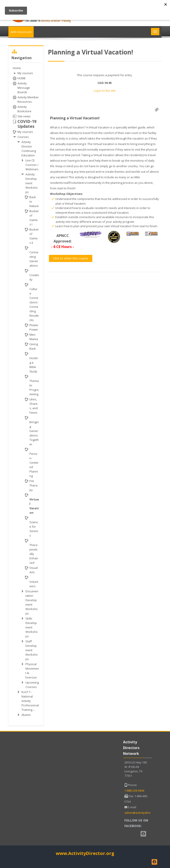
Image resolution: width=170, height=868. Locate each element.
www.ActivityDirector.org (85, 853)
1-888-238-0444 (134, 790)
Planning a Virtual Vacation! (75, 118)
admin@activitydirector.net (142, 813)
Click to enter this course (71, 258)
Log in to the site (105, 91)
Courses (23, 137)
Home (17, 68)
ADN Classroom (21, 32)
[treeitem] (26, 391)
